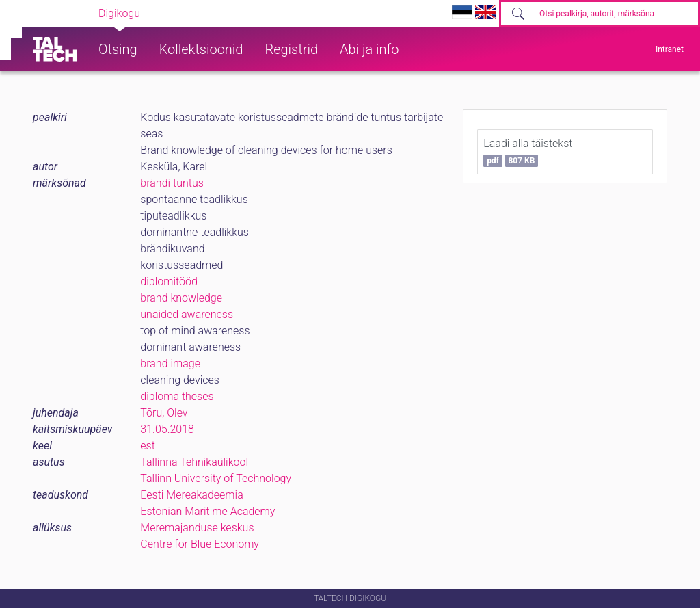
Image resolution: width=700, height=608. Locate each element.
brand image (170, 364)
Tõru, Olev (164, 413)
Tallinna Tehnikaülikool (194, 462)
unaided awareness (187, 314)
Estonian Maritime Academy (207, 511)
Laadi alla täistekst (528, 152)
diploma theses (177, 396)
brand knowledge (181, 298)
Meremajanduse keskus (197, 528)
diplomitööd (169, 281)
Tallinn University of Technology (216, 478)
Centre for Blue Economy (200, 544)
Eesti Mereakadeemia (191, 495)
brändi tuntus (172, 183)
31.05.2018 (167, 429)
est (148, 446)
